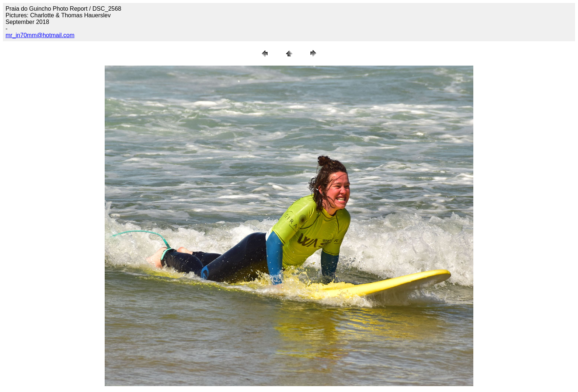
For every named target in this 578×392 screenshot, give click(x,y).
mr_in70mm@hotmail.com (40, 35)
